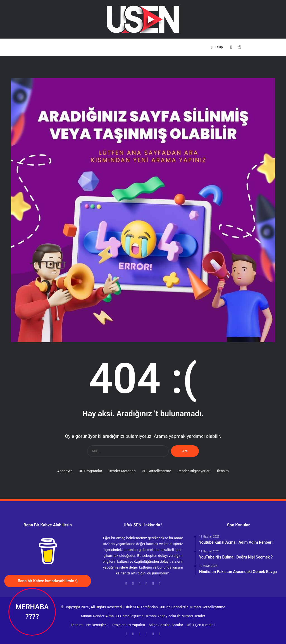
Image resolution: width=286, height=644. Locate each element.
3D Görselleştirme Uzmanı (136, 616)
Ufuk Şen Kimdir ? (201, 625)
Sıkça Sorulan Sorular (166, 625)
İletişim (199, 47)
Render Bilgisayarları (172, 47)
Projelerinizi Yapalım (129, 625)
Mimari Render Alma (97, 616)
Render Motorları (104, 47)
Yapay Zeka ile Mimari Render (181, 616)
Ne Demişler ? (97, 625)
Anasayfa (52, 47)
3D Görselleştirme (137, 47)
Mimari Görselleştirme (207, 607)
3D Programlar (75, 47)
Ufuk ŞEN (132, 607)
